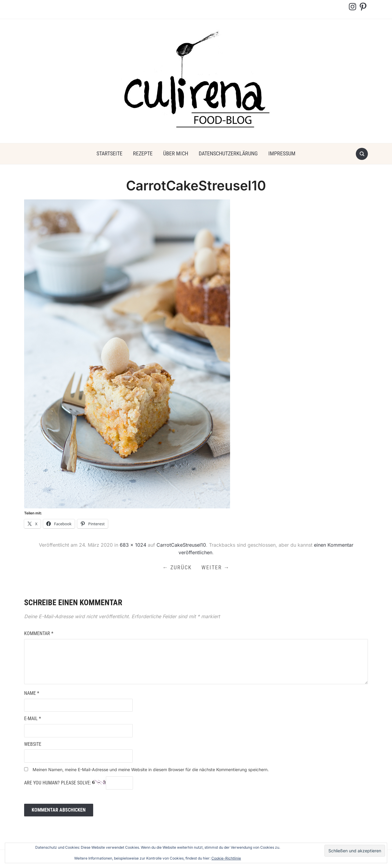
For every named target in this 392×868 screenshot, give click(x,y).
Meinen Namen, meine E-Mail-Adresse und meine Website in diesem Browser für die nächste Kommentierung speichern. (151, 769)
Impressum (282, 153)
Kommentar (39, 633)
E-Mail (33, 719)
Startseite (109, 153)
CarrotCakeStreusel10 (181, 545)
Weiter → (216, 567)
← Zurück (177, 567)
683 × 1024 (133, 545)
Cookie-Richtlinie (226, 858)
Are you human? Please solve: (79, 783)
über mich (176, 153)
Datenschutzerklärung (228, 153)
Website (33, 744)
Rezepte (143, 153)
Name (32, 693)
